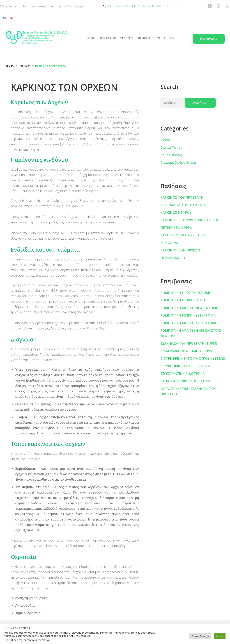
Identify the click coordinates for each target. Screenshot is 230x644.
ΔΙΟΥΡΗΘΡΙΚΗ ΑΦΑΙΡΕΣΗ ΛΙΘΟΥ (186, 366)
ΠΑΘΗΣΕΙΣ (126, 38)
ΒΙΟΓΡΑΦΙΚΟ (108, 38)
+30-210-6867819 (167, 6)
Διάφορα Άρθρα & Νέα (178, 162)
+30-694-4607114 (119, 6)
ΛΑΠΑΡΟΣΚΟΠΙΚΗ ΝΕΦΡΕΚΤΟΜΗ (187, 381)
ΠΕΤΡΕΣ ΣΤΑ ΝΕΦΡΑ (176, 228)
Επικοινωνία (209, 39)
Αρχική (10, 66)
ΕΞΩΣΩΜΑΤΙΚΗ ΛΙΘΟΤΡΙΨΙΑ (183, 373)
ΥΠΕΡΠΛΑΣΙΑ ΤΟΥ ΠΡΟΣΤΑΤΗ (184, 205)
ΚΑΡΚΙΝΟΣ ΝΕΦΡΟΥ (176, 212)
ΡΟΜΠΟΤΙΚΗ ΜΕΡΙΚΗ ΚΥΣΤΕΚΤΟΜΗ (189, 323)
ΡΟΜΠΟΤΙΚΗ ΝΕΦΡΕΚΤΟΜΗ (183, 300)
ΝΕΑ (171, 38)
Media (161, 38)
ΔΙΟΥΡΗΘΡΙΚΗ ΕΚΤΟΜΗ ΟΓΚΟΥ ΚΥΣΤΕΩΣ (193, 358)
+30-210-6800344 (143, 6)
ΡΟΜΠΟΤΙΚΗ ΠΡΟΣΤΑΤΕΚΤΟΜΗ (186, 293)
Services (25, 66)
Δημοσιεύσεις (171, 155)
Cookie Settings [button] (200, 636)
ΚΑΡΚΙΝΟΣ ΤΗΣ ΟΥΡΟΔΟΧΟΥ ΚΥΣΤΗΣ (190, 220)
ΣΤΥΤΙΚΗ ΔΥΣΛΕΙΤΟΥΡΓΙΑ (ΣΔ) (184, 235)
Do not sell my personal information (27, 640)
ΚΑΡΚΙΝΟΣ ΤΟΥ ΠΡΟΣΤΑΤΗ (182, 197)
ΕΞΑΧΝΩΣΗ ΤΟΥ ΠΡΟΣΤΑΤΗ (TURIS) (189, 343)
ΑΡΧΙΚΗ (92, 38)
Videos (165, 140)
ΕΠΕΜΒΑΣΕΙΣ (145, 38)
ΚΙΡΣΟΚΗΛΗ (170, 243)
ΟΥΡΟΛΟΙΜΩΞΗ (173, 258)
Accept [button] (220, 636)
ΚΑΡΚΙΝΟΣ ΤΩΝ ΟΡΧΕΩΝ (180, 250)
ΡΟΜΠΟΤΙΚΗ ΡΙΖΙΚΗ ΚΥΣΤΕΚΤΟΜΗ (188, 315)
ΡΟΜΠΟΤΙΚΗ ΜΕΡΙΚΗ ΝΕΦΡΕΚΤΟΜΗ (189, 308)
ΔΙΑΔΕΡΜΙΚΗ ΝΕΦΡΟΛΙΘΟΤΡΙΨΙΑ (186, 351)
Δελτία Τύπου (171, 147)
